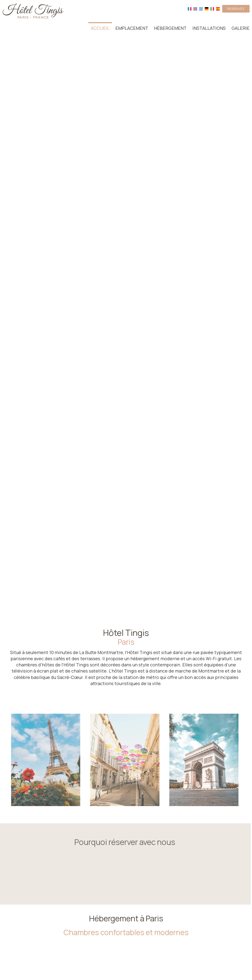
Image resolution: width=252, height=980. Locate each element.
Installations (209, 28)
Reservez (236, 9)
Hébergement (170, 28)
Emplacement (132, 28)
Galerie (241, 28)
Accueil (100, 28)
